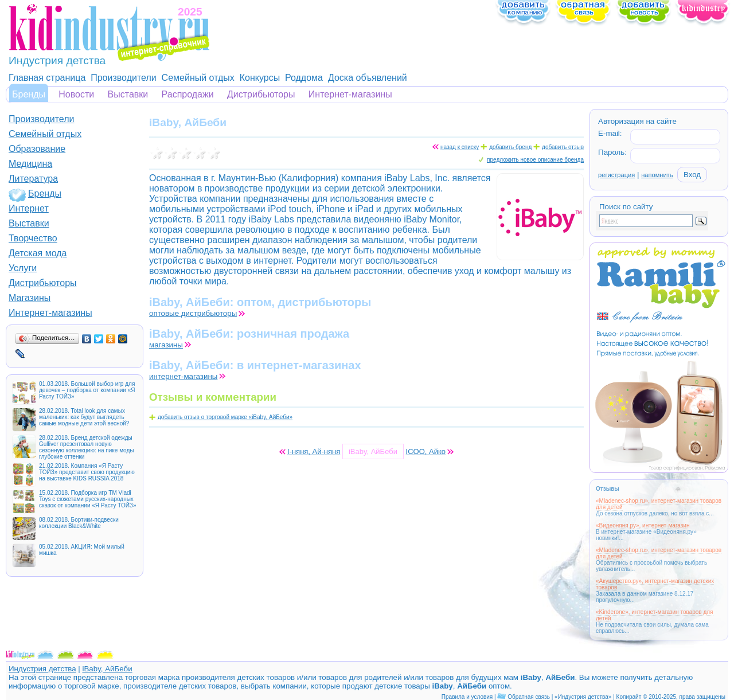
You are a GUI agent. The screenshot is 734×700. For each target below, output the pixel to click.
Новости (76, 94)
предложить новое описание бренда (535, 160)
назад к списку (460, 147)
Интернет (29, 208)
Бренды (29, 94)
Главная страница (47, 78)
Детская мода (38, 253)
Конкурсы (260, 78)
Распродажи (188, 94)
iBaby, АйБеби (107, 669)
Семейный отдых (198, 78)
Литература (33, 179)
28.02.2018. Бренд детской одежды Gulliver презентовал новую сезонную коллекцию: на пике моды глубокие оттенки (86, 447)
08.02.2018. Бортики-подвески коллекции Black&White (79, 523)
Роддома (304, 78)
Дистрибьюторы (261, 94)
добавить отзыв (563, 147)
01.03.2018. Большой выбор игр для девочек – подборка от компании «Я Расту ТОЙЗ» (87, 390)
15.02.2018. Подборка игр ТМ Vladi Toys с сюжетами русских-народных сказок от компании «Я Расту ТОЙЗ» (87, 499)
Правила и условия (467, 697)
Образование (37, 149)
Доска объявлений (368, 78)
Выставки (128, 94)
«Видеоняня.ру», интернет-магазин (643, 525)
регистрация (616, 175)
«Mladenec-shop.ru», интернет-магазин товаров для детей (659, 504)
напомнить (657, 175)
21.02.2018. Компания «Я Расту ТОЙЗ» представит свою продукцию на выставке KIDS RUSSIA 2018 (87, 472)
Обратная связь (529, 697)
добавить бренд (510, 147)
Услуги (23, 268)
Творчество (33, 238)
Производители (124, 78)
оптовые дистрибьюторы (193, 313)
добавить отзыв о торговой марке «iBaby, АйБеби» (225, 417)
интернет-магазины (183, 376)
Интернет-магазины (350, 94)
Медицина (30, 164)
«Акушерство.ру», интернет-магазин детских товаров (655, 584)
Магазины (30, 298)
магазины (166, 345)
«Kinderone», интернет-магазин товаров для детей (655, 615)
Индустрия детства (42, 669)
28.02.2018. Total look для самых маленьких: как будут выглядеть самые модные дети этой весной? (84, 417)
